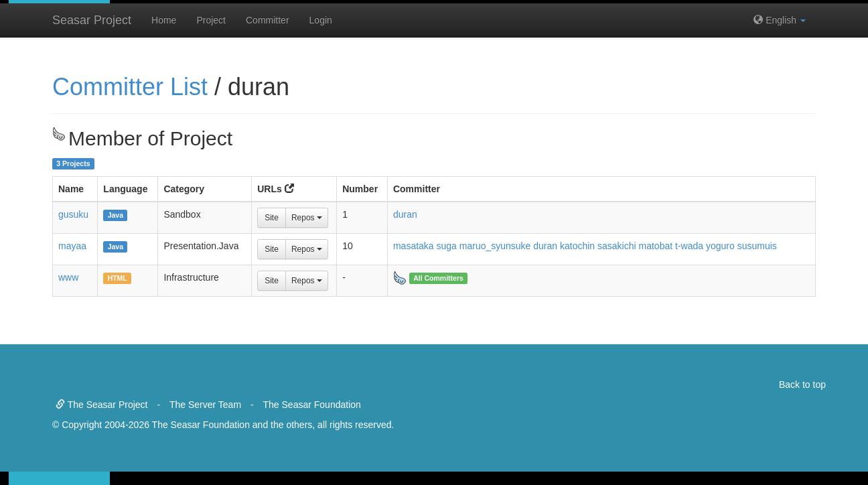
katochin (577, 246)
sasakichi (617, 246)
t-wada (689, 246)
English (780, 20)
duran (405, 214)
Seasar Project (92, 20)
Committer (268, 20)
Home (164, 20)
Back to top (802, 385)
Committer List (130, 87)
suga (447, 246)
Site (272, 218)
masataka (414, 246)
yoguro (720, 246)
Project (211, 20)
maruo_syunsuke (495, 246)
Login (321, 20)
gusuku (73, 214)
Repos (307, 218)
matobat (656, 246)
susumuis (757, 246)
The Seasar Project (101, 405)
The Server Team (205, 405)
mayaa (72, 246)
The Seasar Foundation (312, 405)
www (68, 277)
